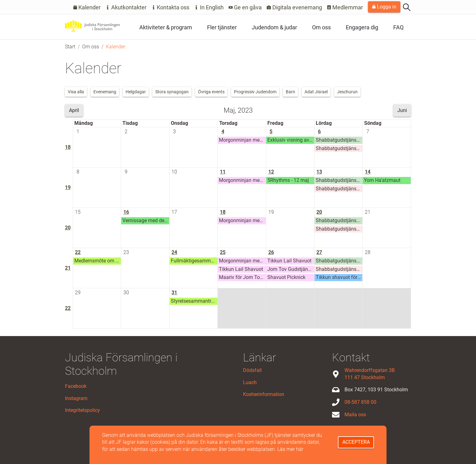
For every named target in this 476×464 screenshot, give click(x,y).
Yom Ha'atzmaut (382, 180)
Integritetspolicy (82, 410)
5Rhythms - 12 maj (288, 180)
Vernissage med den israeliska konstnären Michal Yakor (146, 220)
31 (174, 293)
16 (126, 212)
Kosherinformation (264, 394)
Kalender (87, 7)
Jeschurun (347, 92)
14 (368, 172)
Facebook (76, 386)
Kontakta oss (171, 7)
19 (68, 187)
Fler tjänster (222, 27)
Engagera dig (362, 27)
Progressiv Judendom (255, 92)
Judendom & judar (274, 27)
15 (78, 212)
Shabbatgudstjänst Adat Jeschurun (339, 148)
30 (126, 293)
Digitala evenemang (294, 7)
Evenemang (105, 92)
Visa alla (76, 92)
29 (78, 293)
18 (68, 147)
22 (78, 252)
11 (223, 172)
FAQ (398, 27)
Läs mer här (290, 449)
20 (68, 228)
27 (319, 252)
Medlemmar (345, 7)
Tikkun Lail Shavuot (241, 269)
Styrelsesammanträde (194, 301)
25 (223, 252)
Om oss (321, 27)
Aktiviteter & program (166, 27)
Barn (290, 92)
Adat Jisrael (316, 92)
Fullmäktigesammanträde (194, 261)
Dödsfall (252, 370)
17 (174, 212)
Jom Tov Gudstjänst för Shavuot (291, 269)
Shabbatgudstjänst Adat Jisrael (339, 140)
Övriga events (211, 92)
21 (368, 212)
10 (174, 172)
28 (368, 252)
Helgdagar (136, 92)
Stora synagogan (172, 92)
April (74, 110)
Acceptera (356, 442)
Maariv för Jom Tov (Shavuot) (242, 277)
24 (174, 252)
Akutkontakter (126, 7)
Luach (250, 382)
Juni (402, 110)
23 (126, 252)
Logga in (384, 7)
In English (209, 7)
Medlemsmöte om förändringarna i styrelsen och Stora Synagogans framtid (98, 261)
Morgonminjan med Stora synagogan (242, 140)
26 (271, 252)
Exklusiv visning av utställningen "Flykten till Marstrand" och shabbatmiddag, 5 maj (291, 140)
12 (271, 172)
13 (319, 172)
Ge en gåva (245, 7)
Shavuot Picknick (286, 277)
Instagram (76, 398)
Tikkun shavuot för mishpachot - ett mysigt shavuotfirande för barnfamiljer (339, 277)
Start (70, 47)
